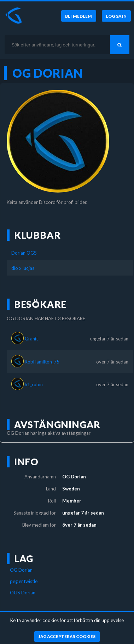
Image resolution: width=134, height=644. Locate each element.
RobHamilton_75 (42, 362)
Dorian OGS (24, 253)
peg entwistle (24, 581)
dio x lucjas (23, 268)
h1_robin (34, 384)
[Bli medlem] (79, 16)
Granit (31, 339)
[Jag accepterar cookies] (67, 637)
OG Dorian (21, 570)
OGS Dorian (23, 593)
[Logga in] (116, 16)
